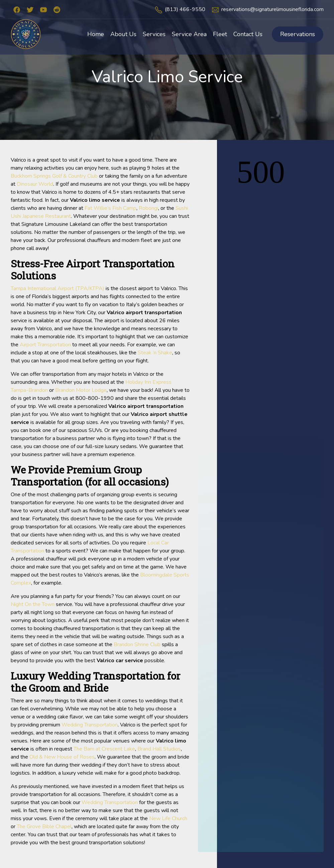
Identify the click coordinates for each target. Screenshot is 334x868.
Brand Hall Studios (159, 749)
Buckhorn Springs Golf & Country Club (54, 176)
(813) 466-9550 (185, 9)
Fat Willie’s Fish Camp (110, 208)
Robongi (148, 208)
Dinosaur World (35, 184)
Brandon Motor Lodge (81, 390)
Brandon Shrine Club (137, 644)
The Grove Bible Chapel (44, 827)
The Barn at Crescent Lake (104, 749)
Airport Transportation (45, 345)
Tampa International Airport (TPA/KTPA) (58, 288)
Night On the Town (33, 604)
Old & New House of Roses (62, 757)
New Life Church (168, 818)
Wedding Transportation (90, 725)
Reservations (298, 34)
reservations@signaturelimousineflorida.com (272, 9)
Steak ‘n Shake (155, 353)
